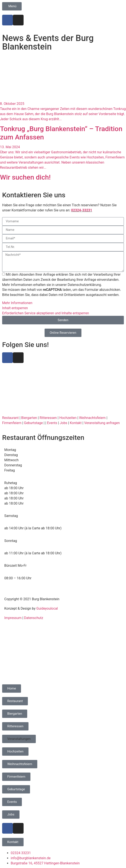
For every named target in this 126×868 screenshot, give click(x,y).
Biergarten (29, 418)
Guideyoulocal (47, 608)
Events (52, 423)
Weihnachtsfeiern (92, 418)
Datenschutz (34, 618)
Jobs (64, 423)
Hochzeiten (68, 418)
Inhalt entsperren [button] (15, 308)
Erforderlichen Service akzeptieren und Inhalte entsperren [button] (46, 313)
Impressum (13, 618)
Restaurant (10, 418)
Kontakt (76, 423)
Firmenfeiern (12, 423)
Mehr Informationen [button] (17, 303)
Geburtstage (33, 423)
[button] (19, 739)
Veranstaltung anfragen (102, 423)
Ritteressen (48, 418)
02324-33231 (82, 210)
